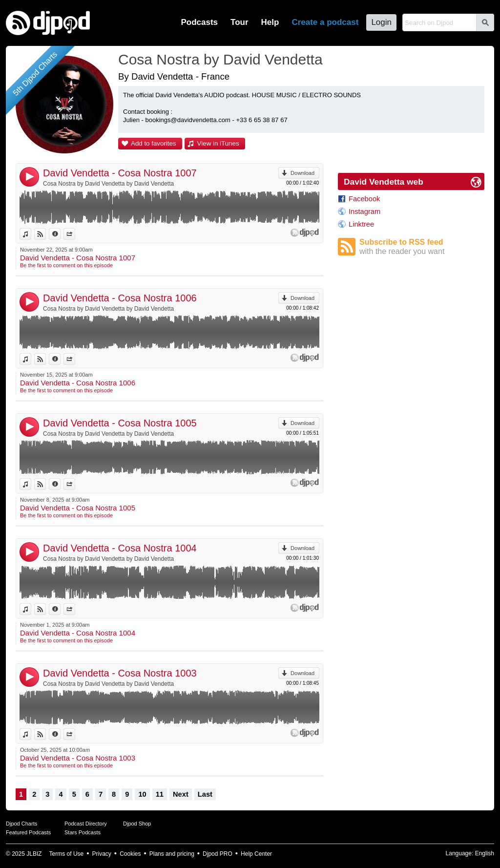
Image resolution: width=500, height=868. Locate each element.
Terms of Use (67, 854)
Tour (240, 22)
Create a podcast (325, 22)
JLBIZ (34, 854)
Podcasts (199, 22)
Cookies (130, 854)
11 (160, 794)
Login (381, 22)
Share (75, 234)
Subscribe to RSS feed (422, 247)
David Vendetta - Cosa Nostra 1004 (120, 548)
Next (181, 794)
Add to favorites (154, 143)
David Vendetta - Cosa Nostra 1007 (120, 173)
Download (302, 173)
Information (60, 234)
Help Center (256, 854)
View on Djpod (46, 234)
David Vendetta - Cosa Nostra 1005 (120, 423)
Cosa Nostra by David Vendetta (220, 59)
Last (205, 794)
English (485, 853)
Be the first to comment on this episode (66, 265)
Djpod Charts (21, 824)
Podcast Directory (86, 824)
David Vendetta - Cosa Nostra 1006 (120, 298)
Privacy (102, 854)
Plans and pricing (172, 854)
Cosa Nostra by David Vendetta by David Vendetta (108, 184)
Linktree (361, 224)
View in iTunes (218, 143)
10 (142, 794)
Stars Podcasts (83, 832)
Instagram (365, 212)
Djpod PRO (218, 854)
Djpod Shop (137, 824)
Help (270, 22)
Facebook (364, 199)
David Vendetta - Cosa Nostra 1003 (120, 673)
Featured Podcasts (28, 832)
